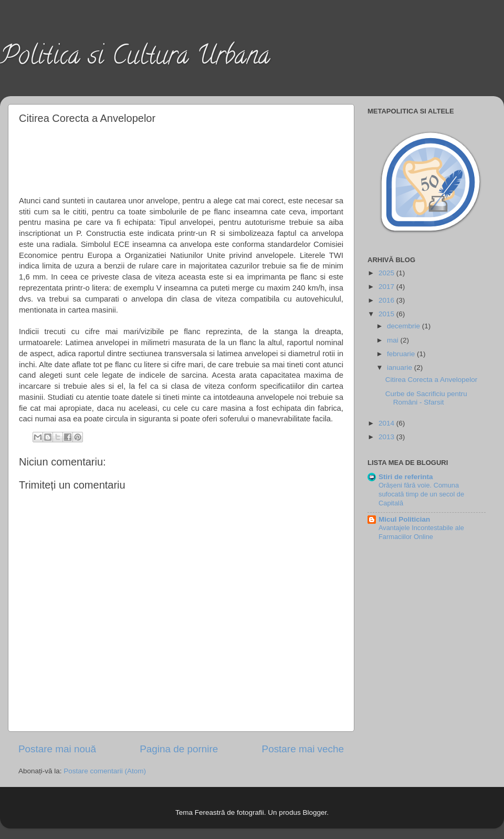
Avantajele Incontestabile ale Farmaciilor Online (421, 532)
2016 (387, 300)
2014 (387, 423)
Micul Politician (404, 519)
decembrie (405, 326)
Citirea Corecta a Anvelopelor (432, 380)
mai (394, 340)
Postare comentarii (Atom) (105, 771)
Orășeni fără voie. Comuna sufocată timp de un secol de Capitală (421, 494)
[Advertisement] (182, 158)
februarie (402, 354)
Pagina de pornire (179, 749)
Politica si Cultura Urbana (135, 58)
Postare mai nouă (57, 749)
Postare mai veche (303, 749)
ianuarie (401, 367)
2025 (387, 273)
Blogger (314, 812)
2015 (387, 314)
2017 (387, 287)
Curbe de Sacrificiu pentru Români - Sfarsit (426, 398)
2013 (387, 437)
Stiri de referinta (406, 477)
